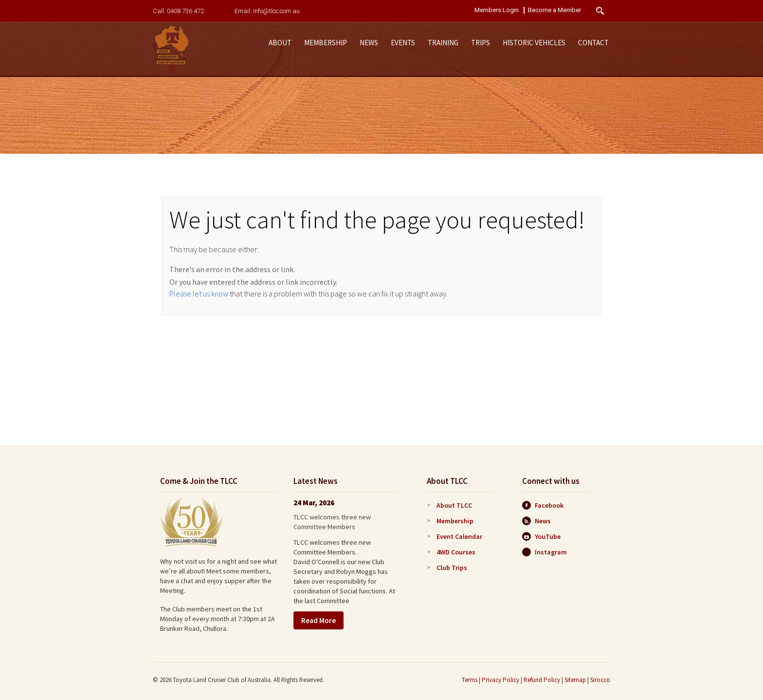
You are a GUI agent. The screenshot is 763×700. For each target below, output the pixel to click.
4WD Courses (456, 552)
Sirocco (600, 680)
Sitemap (575, 680)
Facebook (543, 505)
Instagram (545, 552)
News (369, 43)
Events (403, 43)
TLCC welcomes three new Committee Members (332, 522)
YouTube (541, 536)
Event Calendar (459, 536)
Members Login (497, 10)
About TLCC (454, 505)
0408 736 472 (185, 11)
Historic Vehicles (534, 43)
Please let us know (199, 294)
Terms (470, 680)
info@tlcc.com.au (276, 11)
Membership (326, 43)
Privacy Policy (500, 680)
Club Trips (452, 568)
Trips (481, 43)
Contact (593, 43)
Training (443, 43)
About (280, 43)
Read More (318, 620)
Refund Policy (542, 680)
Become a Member (554, 10)
